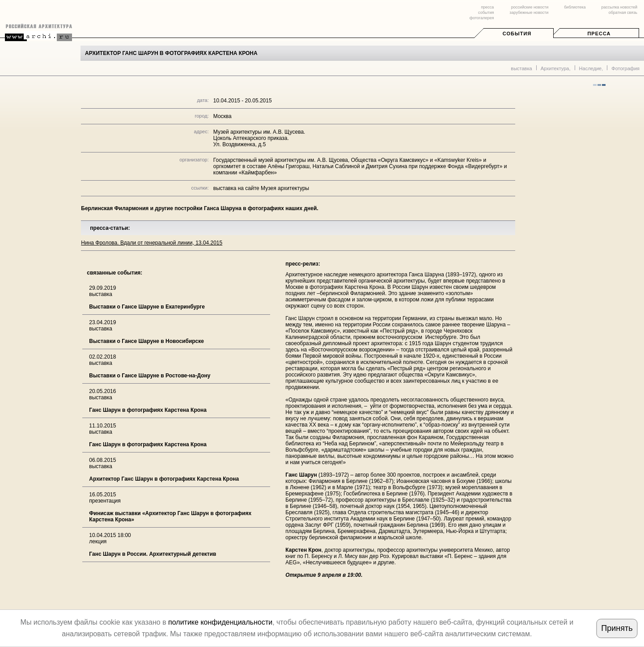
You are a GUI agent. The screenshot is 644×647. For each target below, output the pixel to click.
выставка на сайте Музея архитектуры (261, 188)
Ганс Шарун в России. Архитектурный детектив (153, 554)
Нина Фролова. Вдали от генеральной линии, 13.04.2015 (152, 243)
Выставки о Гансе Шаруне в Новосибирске (146, 341)
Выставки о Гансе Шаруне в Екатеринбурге (147, 307)
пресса (487, 7)
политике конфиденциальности (220, 622)
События (517, 34)
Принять (617, 628)
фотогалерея (482, 18)
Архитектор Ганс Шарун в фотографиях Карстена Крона (164, 479)
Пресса (599, 34)
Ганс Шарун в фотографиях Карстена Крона (148, 410)
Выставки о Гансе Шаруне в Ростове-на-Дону (150, 376)
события (486, 13)
